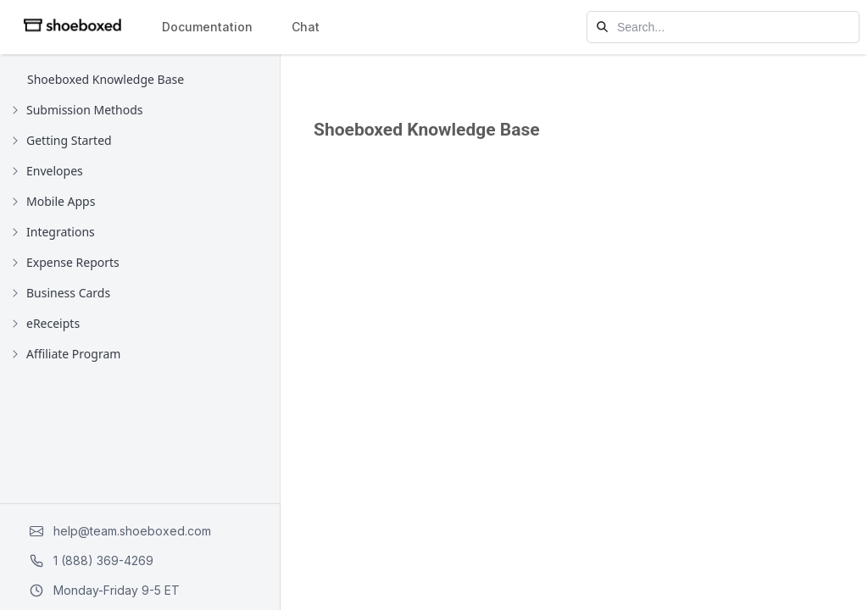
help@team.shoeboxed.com (120, 531)
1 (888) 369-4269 (92, 560)
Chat (306, 27)
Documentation (207, 27)
